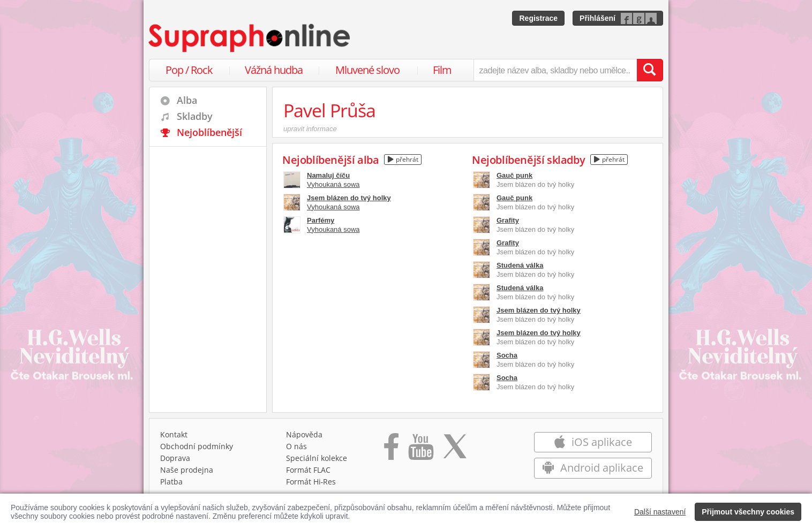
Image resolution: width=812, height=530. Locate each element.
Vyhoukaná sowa (333, 184)
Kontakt (174, 434)
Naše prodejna (187, 470)
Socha (507, 355)
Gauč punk (514, 175)
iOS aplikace (593, 442)
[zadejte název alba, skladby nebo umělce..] (555, 70)
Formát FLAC (308, 470)
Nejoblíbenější (209, 132)
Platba (171, 482)
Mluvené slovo (367, 70)
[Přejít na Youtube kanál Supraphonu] (420, 450)
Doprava (175, 458)
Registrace (538, 18)
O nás (296, 446)
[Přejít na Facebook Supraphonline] (391, 450)
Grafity (508, 220)
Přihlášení (597, 18)
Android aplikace (593, 468)
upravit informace (310, 129)
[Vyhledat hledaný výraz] (650, 70)
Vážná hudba (274, 70)
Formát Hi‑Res (311, 482)
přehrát (403, 159)
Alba (187, 100)
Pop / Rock (189, 70)
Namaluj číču (328, 175)
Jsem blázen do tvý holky (349, 198)
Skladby (195, 116)
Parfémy (321, 220)
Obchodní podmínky (197, 446)
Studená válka (520, 265)
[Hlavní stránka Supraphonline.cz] (250, 38)
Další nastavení (660, 512)
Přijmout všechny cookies (748, 512)
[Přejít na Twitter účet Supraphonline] (455, 450)
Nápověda (304, 434)
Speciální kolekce (317, 458)
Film (442, 70)
